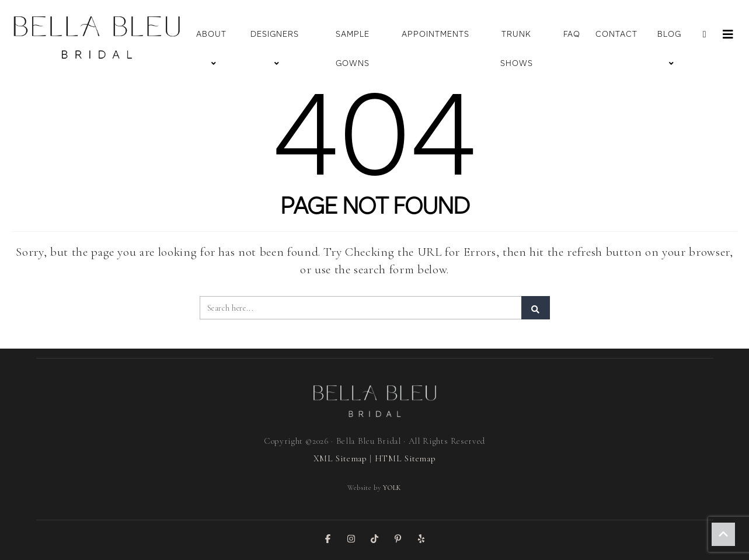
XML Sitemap (340, 458)
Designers (275, 49)
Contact (616, 34)
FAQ (572, 34)
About (211, 49)
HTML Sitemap (405, 458)
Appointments (436, 34)
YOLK (392, 488)
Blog (669, 49)
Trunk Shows (517, 49)
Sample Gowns (353, 49)
